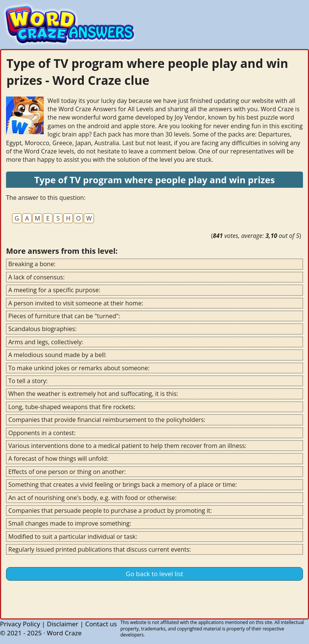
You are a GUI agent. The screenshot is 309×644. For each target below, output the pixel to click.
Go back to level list (154, 574)
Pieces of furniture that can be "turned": (64, 316)
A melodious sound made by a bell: (57, 355)
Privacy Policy (20, 624)
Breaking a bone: (32, 264)
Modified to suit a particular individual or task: (73, 537)
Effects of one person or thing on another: (67, 472)
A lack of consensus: (36, 277)
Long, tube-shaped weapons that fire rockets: (72, 407)
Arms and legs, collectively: (46, 342)
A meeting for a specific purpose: (54, 290)
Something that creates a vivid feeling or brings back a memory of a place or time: (123, 485)
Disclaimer (62, 624)
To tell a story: (28, 381)
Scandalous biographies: (42, 329)
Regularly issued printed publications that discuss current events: (100, 549)
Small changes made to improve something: (70, 523)
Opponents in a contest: (42, 433)
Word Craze (64, 633)
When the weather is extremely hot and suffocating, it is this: (93, 394)
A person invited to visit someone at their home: (76, 303)
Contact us (101, 624)
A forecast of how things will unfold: (58, 458)
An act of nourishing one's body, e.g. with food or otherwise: (92, 498)
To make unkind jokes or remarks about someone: (79, 368)
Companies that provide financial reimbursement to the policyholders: (107, 420)
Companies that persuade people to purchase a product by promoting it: (110, 511)
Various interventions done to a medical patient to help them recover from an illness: (127, 446)
